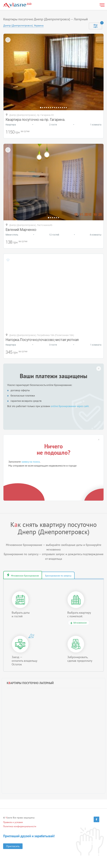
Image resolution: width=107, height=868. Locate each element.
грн (17, 132)
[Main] (17, 5)
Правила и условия (13, 823)
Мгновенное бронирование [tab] (29, 576)
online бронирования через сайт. (70, 406)
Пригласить (13, 847)
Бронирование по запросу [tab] (71, 576)
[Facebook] (96, 820)
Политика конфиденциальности (20, 827)
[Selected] (95, 26)
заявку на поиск (31, 462)
